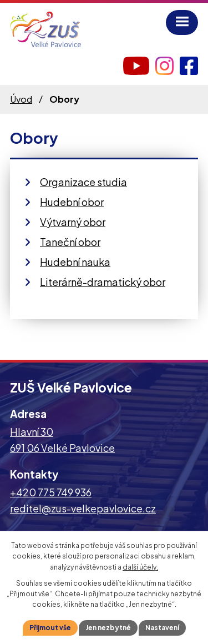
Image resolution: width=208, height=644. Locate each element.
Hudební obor (72, 202)
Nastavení (162, 628)
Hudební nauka (75, 262)
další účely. (140, 567)
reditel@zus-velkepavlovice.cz (83, 508)
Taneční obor (70, 242)
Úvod (21, 99)
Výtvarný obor (73, 222)
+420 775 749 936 (51, 492)
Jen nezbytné (108, 628)
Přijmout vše (50, 628)
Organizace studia (83, 182)
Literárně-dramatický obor (103, 282)
